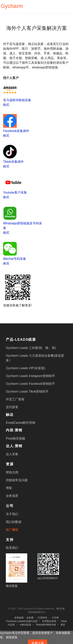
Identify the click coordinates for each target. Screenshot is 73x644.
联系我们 (12, 548)
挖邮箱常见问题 (17, 480)
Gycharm (12, 6)
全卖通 (30, 618)
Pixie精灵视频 (15, 438)
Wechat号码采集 (15, 259)
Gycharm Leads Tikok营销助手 (27, 391)
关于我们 (12, 514)
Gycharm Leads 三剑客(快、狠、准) (31, 348)
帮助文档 (12, 472)
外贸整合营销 (49, 621)
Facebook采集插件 (16, 131)
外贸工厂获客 (15, 399)
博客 (9, 488)
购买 (6, 105)
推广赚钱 (12, 530)
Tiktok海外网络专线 (46, 625)
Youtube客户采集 (15, 192)
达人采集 (12, 454)
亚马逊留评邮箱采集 (17, 100)
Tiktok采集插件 (13, 162)
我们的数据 (14, 522)
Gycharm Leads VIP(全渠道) (26, 368)
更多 (63, 625)
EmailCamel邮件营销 (20, 423)
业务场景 (12, 496)
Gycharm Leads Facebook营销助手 (30, 384)
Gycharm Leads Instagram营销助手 (30, 376)
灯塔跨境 (42, 618)
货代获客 (12, 407)
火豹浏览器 (25, 625)
